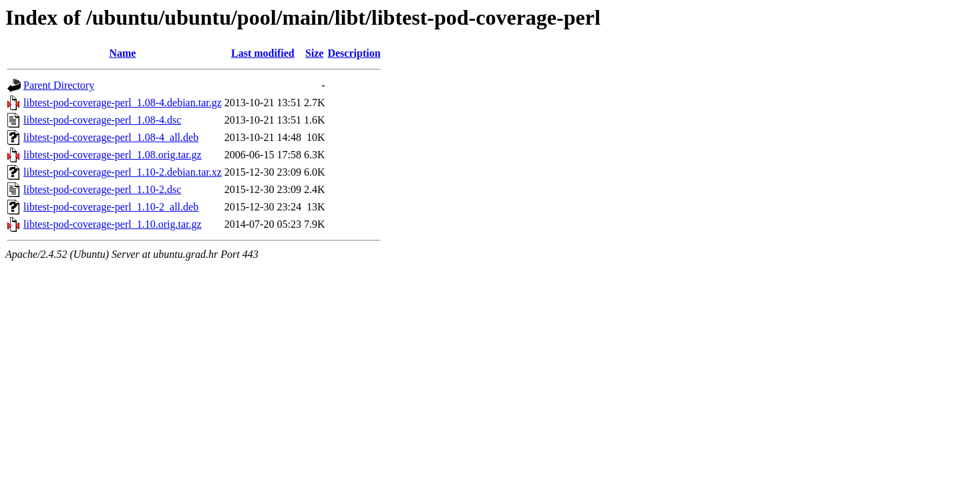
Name (122, 53)
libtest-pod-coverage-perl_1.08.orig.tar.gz (113, 155)
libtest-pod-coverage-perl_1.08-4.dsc (102, 120)
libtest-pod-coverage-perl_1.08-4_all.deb (111, 137)
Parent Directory (59, 85)
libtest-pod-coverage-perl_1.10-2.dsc (102, 189)
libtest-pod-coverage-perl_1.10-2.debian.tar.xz (123, 172)
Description (354, 53)
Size (315, 53)
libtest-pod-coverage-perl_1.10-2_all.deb (111, 207)
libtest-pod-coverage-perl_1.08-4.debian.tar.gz (123, 103)
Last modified (263, 53)
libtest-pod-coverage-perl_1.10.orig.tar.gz (113, 224)
